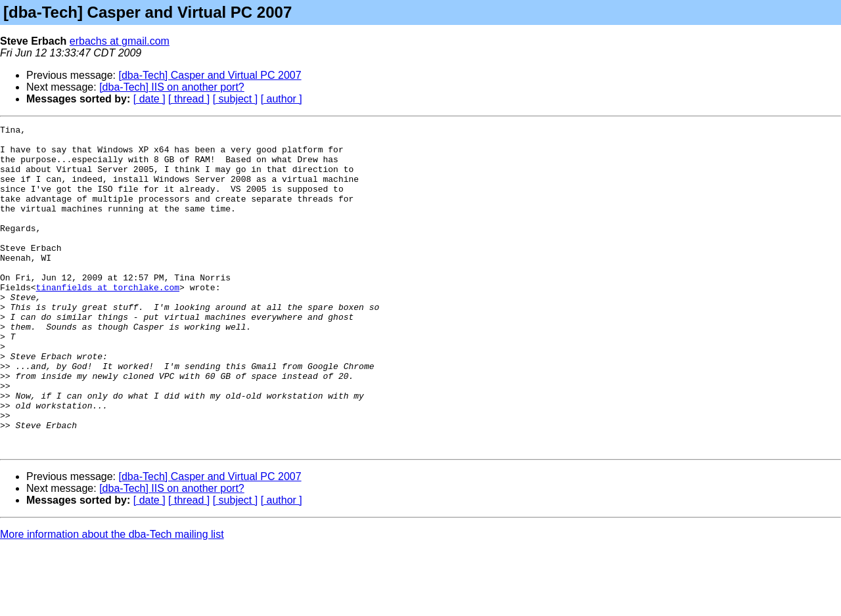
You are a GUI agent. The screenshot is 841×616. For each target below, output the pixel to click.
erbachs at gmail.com (120, 41)
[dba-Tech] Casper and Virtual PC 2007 (210, 75)
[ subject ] (235, 99)
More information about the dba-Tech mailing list (112, 599)
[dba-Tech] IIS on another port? (172, 87)
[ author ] (282, 99)
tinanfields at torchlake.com (108, 320)
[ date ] (149, 99)
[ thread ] (189, 99)
